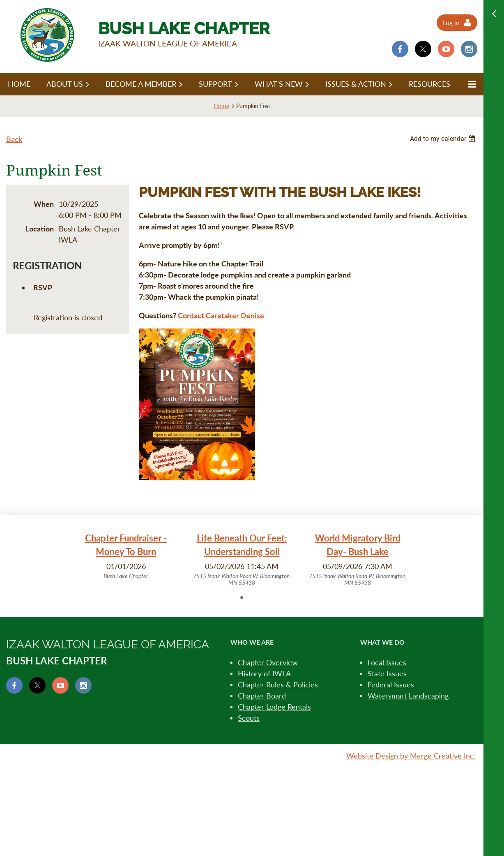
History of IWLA (264, 673)
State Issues (387, 673)
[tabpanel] (126, 556)
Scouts (249, 718)
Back (14, 139)
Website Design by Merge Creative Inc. (411, 756)
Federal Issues (391, 685)
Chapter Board (262, 696)
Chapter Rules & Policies (278, 685)
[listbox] (444, 139)
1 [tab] (242, 597)
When (44, 204)
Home (221, 106)
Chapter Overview (268, 662)
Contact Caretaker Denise (221, 315)
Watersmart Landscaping (408, 696)
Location (40, 229)
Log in (451, 22)
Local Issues (387, 662)
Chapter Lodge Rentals (274, 707)
